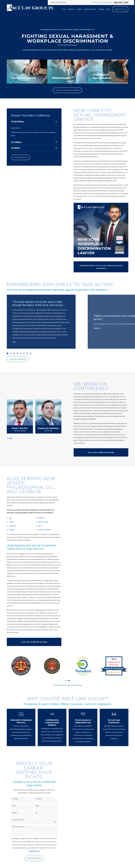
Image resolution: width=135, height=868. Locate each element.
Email (36, 806)
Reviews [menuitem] (101, 9)
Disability (40, 518)
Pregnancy (12, 526)
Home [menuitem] (64, 9)
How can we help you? (18, 827)
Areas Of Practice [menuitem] (90, 9)
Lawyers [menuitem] (79, 9)
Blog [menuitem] (108, 9)
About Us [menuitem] (71, 9)
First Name (14, 799)
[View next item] (69, 681)
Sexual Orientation (44, 530)
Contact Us (120, 9)
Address (14, 813)
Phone (13, 806)
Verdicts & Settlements (58, 2)
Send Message (33, 858)
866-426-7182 (121, 2)
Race (39, 526)
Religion (11, 530)
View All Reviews (18, 359)
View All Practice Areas (67, 90)
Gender (11, 522)
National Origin (43, 522)
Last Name (38, 799)
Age (10, 518)
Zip (36, 813)
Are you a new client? (17, 820)
